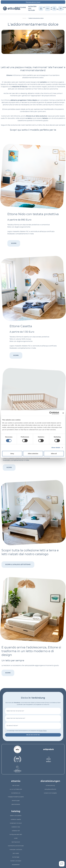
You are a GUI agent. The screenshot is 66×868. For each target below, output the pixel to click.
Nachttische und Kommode (16, 846)
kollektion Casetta (16, 819)
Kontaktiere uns (16, 793)
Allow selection (33, 454)
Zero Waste (16, 853)
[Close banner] (63, 413)
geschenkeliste (16, 804)
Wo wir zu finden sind (16, 789)
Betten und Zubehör (16, 816)
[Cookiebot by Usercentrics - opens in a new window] (51, 413)
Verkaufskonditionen (50, 789)
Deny (12, 454)
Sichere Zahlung (50, 785)
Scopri (14, 243)
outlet (16, 838)
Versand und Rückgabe (50, 793)
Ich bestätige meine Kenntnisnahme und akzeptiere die (27, 731)
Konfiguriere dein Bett (16, 834)
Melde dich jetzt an (33, 735)
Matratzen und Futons (16, 850)
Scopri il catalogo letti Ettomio (18, 565)
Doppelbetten (16, 865)
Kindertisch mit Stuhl (16, 823)
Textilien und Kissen (16, 861)
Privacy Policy (43, 731)
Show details (56, 448)
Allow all (54, 454)
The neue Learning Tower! (33, 2)
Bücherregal (16, 857)
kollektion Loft (16, 831)
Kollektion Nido (16, 827)
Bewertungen (16, 801)
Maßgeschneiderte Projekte (16, 797)
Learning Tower (16, 842)
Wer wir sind (16, 785)
